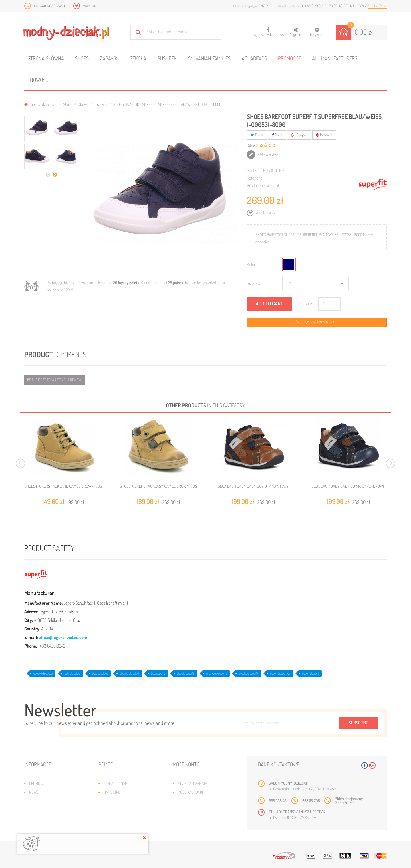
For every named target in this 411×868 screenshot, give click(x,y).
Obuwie (84, 104)
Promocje (289, 58)
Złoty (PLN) (377, 6)
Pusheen (167, 58)
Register (317, 32)
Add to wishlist (267, 213)
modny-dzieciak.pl (41, 104)
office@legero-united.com (63, 637)
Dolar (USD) (311, 6)
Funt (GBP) (355, 6)
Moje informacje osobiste (200, 809)
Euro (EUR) (334, 6)
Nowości (40, 80)
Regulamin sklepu (119, 818)
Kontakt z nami (116, 783)
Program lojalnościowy (50, 809)
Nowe (34, 792)
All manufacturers (335, 58)
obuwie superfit (186, 673)
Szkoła (138, 58)
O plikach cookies (44, 818)
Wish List (90, 6)
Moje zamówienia (192, 783)
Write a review (268, 155)
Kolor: (252, 264)
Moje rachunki (190, 792)
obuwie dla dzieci (129, 673)
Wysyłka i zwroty (118, 801)
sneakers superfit (249, 673)
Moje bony (187, 818)
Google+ (299, 135)
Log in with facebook (268, 30)
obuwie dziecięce (43, 673)
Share (277, 135)
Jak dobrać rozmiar (120, 809)
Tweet (257, 135)
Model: (252, 170)
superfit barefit (311, 673)
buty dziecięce (100, 673)
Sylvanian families (209, 58)
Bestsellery (40, 801)
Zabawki (109, 58)
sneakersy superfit (217, 673)
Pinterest (324, 135)
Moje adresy (189, 801)
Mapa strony (114, 792)
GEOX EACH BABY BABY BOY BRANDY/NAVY (253, 486)
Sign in (296, 32)
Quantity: (305, 304)
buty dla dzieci (72, 673)
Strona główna (46, 58)
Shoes (82, 58)
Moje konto (186, 764)
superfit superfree (280, 673)
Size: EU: (254, 283)
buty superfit (158, 673)
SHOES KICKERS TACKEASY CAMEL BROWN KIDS (158, 486)
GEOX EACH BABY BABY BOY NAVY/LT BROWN (348, 486)
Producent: (256, 185)
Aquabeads (254, 58)
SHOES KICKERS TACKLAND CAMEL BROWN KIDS (63, 486)
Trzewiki (101, 104)
